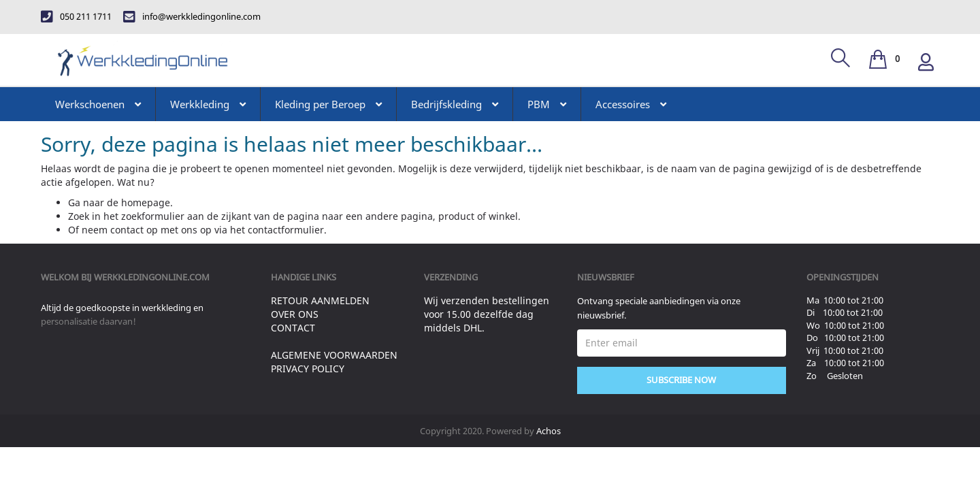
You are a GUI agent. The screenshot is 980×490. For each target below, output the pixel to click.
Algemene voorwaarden (334, 355)
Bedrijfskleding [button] (455, 104)
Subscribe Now (681, 380)
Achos (549, 431)
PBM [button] (547, 104)
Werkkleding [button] (208, 104)
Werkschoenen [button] (98, 104)
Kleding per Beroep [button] (328, 104)
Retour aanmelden (320, 300)
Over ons (295, 314)
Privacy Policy (308, 369)
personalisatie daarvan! (88, 321)
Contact (293, 328)
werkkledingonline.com (152, 277)
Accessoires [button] (631, 104)
